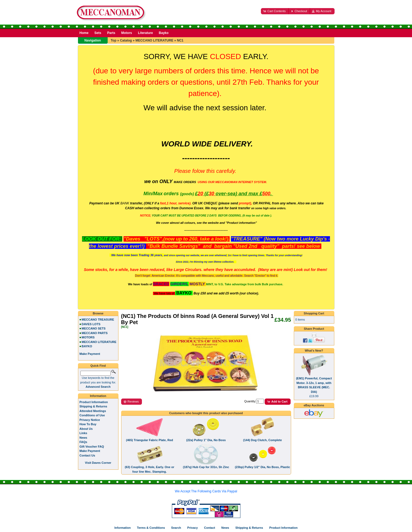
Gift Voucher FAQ (92, 447)
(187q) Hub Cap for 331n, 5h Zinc (206, 467)
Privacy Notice (90, 420)
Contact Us (87, 455)
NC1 (180, 40)
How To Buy (88, 424)
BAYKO (87, 346)
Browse (98, 313)
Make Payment (90, 451)
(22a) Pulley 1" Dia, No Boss (206, 440)
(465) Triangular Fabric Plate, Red (149, 440)
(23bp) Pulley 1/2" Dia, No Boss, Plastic (263, 467)
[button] (275, 11)
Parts (111, 33)
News (84, 438)
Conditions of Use (92, 415)
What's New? (314, 351)
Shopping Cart (314, 313)
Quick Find (98, 366)
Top (113, 40)
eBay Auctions (314, 405)
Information (98, 396)
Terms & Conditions (151, 528)
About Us (86, 429)
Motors (127, 33)
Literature (145, 33)
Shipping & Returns (93, 406)
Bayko (164, 33)
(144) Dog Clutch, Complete (263, 440)
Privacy (193, 528)
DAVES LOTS (91, 324)
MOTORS (88, 337)
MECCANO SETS (94, 328)
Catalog (126, 40)
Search (176, 528)
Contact (210, 528)
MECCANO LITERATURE (154, 40)
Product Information (94, 402)
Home (84, 33)
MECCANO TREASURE (98, 320)
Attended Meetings (93, 411)
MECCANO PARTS (95, 333)
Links (84, 433)
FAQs (84, 442)
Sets (98, 33)
